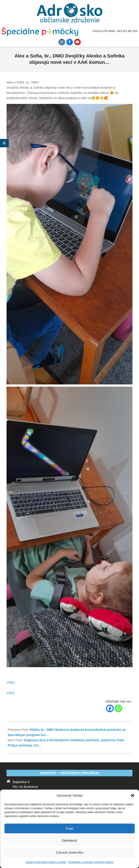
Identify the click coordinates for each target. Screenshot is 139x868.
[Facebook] (110, 708)
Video (11, 682)
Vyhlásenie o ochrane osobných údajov (91, 862)
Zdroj (10, 693)
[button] (132, 795)
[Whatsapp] (118, 708)
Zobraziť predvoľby (70, 852)
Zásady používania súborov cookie (46, 862)
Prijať (70, 828)
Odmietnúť (69, 840)
